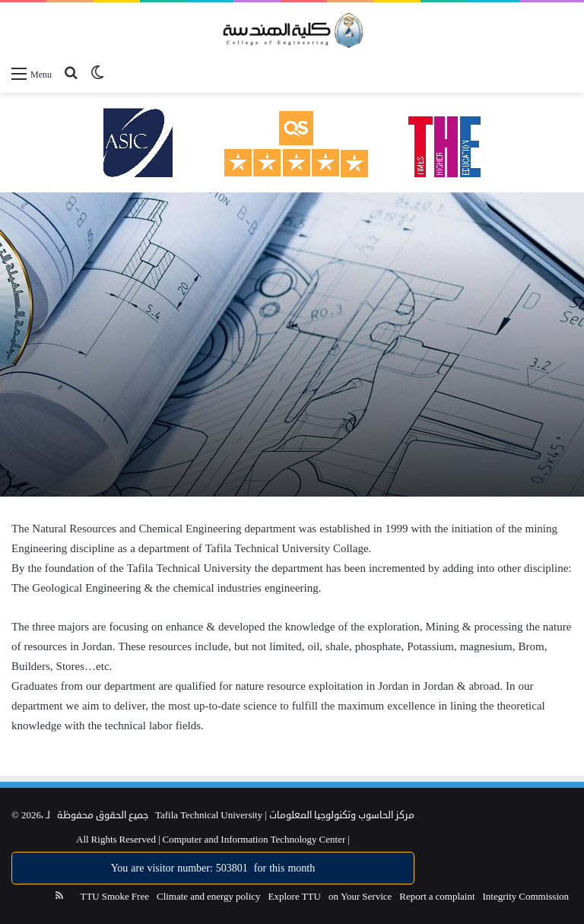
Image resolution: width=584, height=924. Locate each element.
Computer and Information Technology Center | (255, 840)
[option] (292, 345)
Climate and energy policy (209, 897)
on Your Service (360, 897)
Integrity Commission (526, 897)
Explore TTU (295, 897)
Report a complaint (437, 897)
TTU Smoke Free (114, 897)
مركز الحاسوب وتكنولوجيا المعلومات (342, 815)
